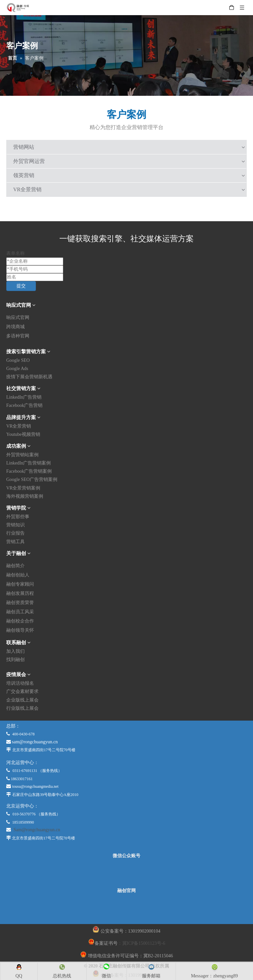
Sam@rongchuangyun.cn (37, 830)
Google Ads (17, 369)
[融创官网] (126, 909)
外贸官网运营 (29, 161)
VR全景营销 (27, 189)
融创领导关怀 (20, 630)
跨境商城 (15, 327)
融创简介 (15, 566)
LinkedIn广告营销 (24, 397)
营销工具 (15, 542)
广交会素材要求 (22, 691)
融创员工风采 (20, 612)
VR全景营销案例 (23, 488)
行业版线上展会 (22, 708)
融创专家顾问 (20, 584)
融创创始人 (18, 575)
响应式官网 (18, 318)
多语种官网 (18, 336)
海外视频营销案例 (25, 496)
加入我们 (15, 651)
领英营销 (24, 175)
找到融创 (15, 660)
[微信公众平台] (126, 873)
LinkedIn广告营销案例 (28, 463)
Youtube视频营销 (23, 434)
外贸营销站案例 (22, 455)
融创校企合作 (20, 621)
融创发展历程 (20, 593)
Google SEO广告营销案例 (32, 479)
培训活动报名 (20, 683)
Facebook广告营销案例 (29, 471)
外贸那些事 (18, 517)
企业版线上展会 (22, 700)
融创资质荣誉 (20, 603)
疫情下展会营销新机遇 (29, 377)
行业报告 (15, 533)
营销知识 (15, 525)
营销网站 (24, 147)
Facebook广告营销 (24, 405)
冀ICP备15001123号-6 (144, 943)
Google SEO (18, 360)
